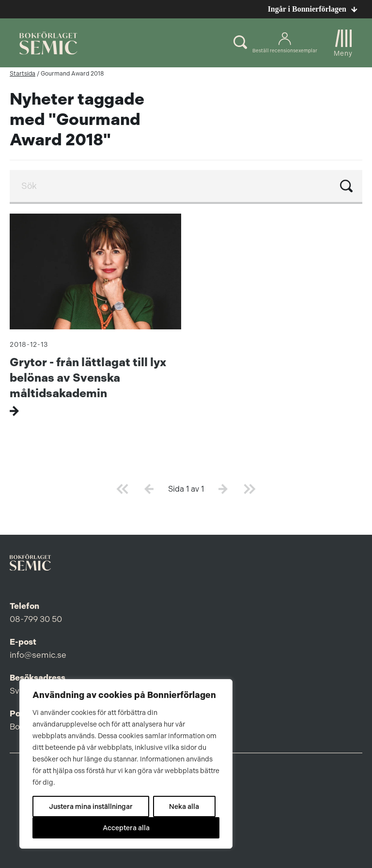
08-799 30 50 (36, 619)
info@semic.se (38, 655)
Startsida (23, 74)
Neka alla (184, 806)
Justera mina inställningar (91, 806)
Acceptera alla (126, 828)
